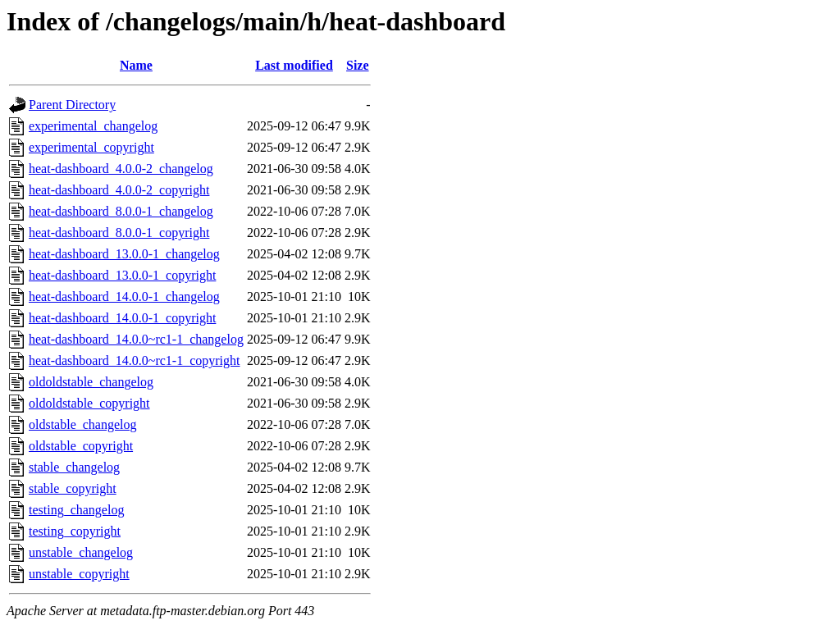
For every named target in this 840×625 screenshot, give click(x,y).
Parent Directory (72, 105)
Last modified (294, 65)
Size (358, 65)
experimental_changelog (93, 126)
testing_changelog (76, 510)
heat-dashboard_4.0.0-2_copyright (119, 190)
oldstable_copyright (81, 446)
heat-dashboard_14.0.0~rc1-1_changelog (136, 339)
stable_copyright (73, 488)
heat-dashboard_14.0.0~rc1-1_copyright (134, 360)
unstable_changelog (81, 552)
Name (136, 65)
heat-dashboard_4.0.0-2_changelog (121, 169)
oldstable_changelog (83, 424)
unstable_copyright (79, 574)
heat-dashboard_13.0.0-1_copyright (122, 275)
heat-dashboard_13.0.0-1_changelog (124, 254)
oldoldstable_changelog (91, 382)
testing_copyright (75, 531)
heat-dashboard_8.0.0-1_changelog (121, 211)
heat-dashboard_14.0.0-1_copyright (122, 318)
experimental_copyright (91, 147)
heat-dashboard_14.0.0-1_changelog (124, 297)
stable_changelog (74, 467)
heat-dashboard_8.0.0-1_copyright (119, 233)
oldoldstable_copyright (89, 403)
